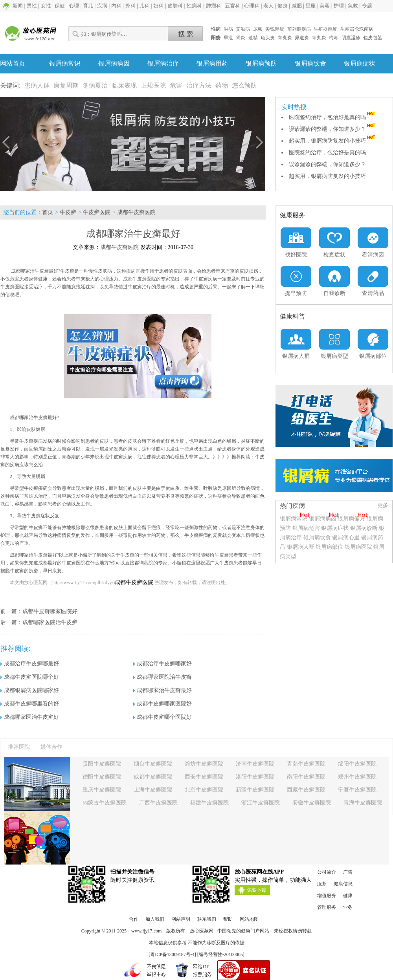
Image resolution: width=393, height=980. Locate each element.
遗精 (253, 38)
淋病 (228, 29)
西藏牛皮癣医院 (306, 790)
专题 (367, 6)
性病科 (194, 6)
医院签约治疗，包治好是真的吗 (333, 117)
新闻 (18, 6)
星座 (310, 6)
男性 (32, 6)
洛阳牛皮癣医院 (255, 777)
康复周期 (66, 85)
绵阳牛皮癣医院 (357, 764)
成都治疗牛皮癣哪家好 (163, 664)
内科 (116, 6)
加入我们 (155, 919)
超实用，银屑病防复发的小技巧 (333, 141)
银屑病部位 (329, 547)
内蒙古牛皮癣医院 (105, 803)
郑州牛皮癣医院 (357, 777)
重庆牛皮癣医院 (102, 790)
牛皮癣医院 (97, 212)
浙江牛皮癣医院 (261, 803)
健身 (283, 6)
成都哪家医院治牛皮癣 (50, 622)
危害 (176, 85)
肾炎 (241, 38)
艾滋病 (243, 29)
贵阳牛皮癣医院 (102, 764)
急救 (353, 6)
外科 (130, 6)
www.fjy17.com (146, 931)
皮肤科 (175, 6)
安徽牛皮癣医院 (312, 803)
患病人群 (37, 85)
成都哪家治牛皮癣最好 (163, 690)
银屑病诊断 (364, 528)
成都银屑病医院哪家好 (30, 690)
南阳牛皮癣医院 (306, 777)
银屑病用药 (212, 63)
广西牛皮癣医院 (158, 803)
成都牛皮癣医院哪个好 (30, 677)
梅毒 (334, 38)
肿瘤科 (214, 6)
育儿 (88, 6)
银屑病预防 (261, 63)
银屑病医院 (358, 547)
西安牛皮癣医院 (204, 777)
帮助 (228, 919)
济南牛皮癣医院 (255, 764)
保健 (60, 6)
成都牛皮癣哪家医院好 (50, 611)
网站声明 (181, 919)
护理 (339, 6)
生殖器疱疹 (325, 29)
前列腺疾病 (299, 29)
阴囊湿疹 (351, 38)
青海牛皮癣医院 (363, 803)
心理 (74, 6)
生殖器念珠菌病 (357, 29)
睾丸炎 (285, 38)
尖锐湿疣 (275, 29)
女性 (46, 6)
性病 (216, 29)
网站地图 (249, 919)
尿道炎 (302, 38)
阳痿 (216, 38)
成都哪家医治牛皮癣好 (30, 717)
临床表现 (124, 85)
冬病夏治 (95, 85)
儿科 (144, 6)
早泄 (228, 38)
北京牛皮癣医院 (204, 790)
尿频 (258, 29)
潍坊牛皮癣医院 (204, 764)
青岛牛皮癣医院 (306, 764)
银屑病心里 (346, 538)
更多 (383, 505)
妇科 (158, 6)
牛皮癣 (68, 212)
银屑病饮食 (310, 63)
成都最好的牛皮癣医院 (62, 563)
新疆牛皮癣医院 (255, 790)
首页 (48, 212)
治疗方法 (199, 85)
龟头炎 (268, 38)
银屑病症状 (360, 63)
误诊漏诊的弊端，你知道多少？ (333, 129)
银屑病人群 (301, 547)
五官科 (232, 6)
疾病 (102, 6)
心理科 (252, 6)
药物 (222, 85)
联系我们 (207, 919)
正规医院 (153, 85)
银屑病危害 (306, 528)
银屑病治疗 (163, 63)
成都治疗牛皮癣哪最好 (30, 664)
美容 (325, 6)
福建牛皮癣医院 (209, 803)
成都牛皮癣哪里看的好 (30, 704)
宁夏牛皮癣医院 (357, 790)
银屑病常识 (65, 63)
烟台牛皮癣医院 (153, 764)
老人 (268, 6)
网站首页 (13, 63)
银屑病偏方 (351, 519)
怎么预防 (244, 85)
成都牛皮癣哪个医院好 (163, 717)
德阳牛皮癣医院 (102, 777)
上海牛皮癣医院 (153, 790)
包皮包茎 (373, 38)
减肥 (297, 6)
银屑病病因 (114, 63)
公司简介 (327, 872)
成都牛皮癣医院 (136, 212)
